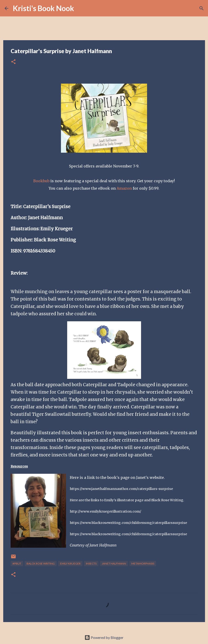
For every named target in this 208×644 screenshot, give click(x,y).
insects (91, 563)
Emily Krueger (70, 563)
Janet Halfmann (114, 563)
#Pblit (17, 563)
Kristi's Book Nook (44, 8)
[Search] (81, 8)
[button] (13, 62)
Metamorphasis (143, 563)
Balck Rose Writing (41, 563)
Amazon (124, 188)
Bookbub (42, 181)
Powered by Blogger (104, 637)
